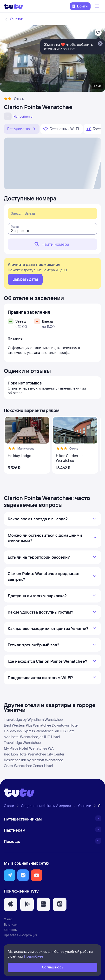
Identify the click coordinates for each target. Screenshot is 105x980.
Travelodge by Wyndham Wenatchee (33, 719)
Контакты (11, 930)
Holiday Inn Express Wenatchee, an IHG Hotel (40, 731)
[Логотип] (13, 6)
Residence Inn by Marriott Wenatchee (33, 760)
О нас (8, 919)
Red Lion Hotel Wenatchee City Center (34, 754)
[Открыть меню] (98, 6)
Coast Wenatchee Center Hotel (28, 766)
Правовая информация (20, 935)
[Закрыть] (100, 44)
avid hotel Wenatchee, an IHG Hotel (32, 737)
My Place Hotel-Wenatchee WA (29, 748)
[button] (10, 875)
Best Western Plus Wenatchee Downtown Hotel (41, 725)
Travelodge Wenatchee (22, 743)
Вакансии (11, 924)
